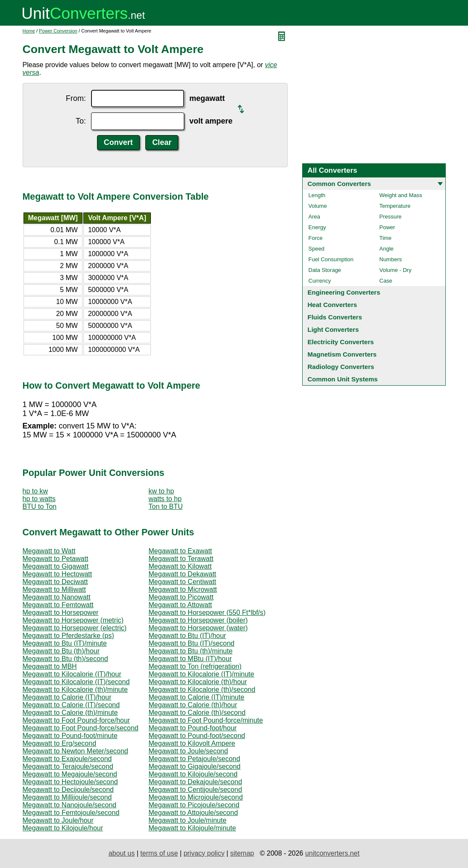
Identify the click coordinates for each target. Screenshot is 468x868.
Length (317, 195)
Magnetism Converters (342, 354)
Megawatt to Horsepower (61, 613)
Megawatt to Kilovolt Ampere (192, 743)
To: (81, 121)
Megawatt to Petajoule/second (194, 759)
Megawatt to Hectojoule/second (70, 782)
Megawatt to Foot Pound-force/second (81, 728)
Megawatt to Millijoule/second (67, 797)
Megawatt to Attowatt (181, 605)
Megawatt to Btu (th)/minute (191, 651)
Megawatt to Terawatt (181, 559)
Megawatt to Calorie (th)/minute (70, 713)
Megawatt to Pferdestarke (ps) (68, 636)
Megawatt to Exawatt (181, 551)
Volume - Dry (396, 270)
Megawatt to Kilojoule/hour (63, 828)
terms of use (159, 853)
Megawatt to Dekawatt (182, 574)
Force (316, 238)
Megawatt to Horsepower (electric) (75, 628)
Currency (320, 281)
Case (386, 281)
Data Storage (325, 270)
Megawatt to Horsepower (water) (198, 628)
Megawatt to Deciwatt (55, 582)
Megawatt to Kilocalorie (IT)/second (76, 682)
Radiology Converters (341, 367)
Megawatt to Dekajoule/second (196, 782)
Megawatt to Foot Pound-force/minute (206, 720)
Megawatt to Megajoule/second (70, 774)
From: (76, 98)
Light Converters (333, 329)
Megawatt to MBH (50, 666)
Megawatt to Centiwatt (182, 582)
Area (314, 217)
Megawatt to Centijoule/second (196, 790)
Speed (317, 249)
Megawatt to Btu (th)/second (65, 659)
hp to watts (39, 499)
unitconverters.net (332, 853)
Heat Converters (333, 305)
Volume (318, 206)
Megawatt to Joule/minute (188, 820)
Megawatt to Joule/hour (58, 820)
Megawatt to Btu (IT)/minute (65, 643)
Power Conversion (58, 31)
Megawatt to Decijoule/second (68, 790)
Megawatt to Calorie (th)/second (197, 713)
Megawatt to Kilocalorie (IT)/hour (72, 674)
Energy (317, 227)
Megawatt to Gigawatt (56, 566)
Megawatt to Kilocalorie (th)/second (202, 689)
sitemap (242, 853)
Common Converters (339, 184)
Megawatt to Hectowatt (57, 574)
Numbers (391, 259)
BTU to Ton (40, 506)
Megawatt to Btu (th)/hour (61, 651)
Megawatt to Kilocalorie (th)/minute (75, 689)
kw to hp (162, 491)
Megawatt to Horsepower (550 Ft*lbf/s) (207, 613)
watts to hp (165, 499)
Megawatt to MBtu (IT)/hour (190, 659)
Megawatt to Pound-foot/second (197, 736)
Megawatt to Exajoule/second (67, 759)
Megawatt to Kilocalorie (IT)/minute (202, 674)
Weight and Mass (401, 195)
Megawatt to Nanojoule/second (70, 805)
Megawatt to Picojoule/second (194, 805)
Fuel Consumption (331, 259)
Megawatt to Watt (49, 551)
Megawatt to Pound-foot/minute (70, 736)
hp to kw (35, 491)
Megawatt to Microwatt (183, 589)
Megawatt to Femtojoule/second (71, 813)
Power (387, 227)
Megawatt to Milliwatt (54, 589)
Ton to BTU (166, 506)
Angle (387, 249)
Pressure (391, 217)
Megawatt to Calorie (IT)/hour (67, 697)
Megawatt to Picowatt (181, 597)
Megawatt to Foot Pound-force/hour (77, 720)
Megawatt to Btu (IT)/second (192, 643)
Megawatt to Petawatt (56, 559)
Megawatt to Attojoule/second (193, 813)
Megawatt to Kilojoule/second (193, 774)
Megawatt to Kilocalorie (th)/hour (198, 682)
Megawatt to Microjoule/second (196, 797)
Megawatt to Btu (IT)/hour (187, 636)
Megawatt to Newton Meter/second (75, 751)
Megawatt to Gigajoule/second (195, 766)
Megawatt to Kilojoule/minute (193, 828)
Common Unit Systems (343, 379)
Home (29, 31)
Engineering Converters (344, 292)
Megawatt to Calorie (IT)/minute (197, 697)
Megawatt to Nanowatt (57, 597)
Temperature (395, 206)
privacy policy (204, 853)
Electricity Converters (341, 342)
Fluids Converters (335, 317)
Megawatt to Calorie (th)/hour (193, 705)
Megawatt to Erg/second (60, 743)
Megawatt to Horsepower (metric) (73, 620)
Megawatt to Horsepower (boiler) (198, 620)
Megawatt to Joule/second (188, 751)
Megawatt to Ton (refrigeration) (195, 666)
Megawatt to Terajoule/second (68, 766)
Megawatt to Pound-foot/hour (193, 728)
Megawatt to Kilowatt (180, 566)
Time (386, 238)
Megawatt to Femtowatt (58, 605)
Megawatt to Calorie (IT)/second (71, 705)
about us (122, 853)
